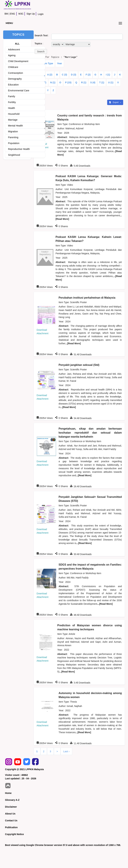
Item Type (48, 63)
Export (114, 102)
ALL (17, 44)
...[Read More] (73, 343)
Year (59, 63)
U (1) (111, 82)
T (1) (102, 82)
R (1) (84, 82)
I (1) (108, 75)
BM (6, 14)
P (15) (68, 82)
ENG (12, 14)
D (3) (74, 75)
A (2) (50, 75)
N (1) (53, 82)
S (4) (93, 82)
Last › (66, 751)
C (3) (64, 75)
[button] (41, 51)
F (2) (88, 75)
